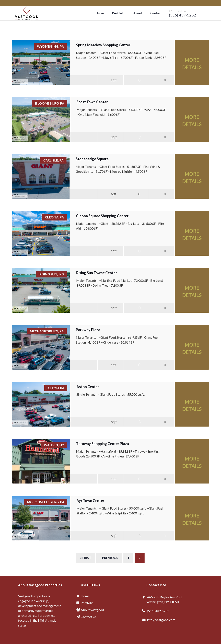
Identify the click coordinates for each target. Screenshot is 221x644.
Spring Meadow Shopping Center (103, 45)
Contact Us (89, 617)
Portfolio (119, 13)
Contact (156, 13)
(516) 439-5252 (182, 15)
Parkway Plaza (88, 330)
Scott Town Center (92, 102)
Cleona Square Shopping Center (102, 216)
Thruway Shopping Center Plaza (102, 444)
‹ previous (109, 558)
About (138, 13)
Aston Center (88, 387)
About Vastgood (92, 610)
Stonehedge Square (92, 159)
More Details (192, 64)
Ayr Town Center (90, 501)
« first (86, 558)
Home (100, 13)
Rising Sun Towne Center (97, 273)
